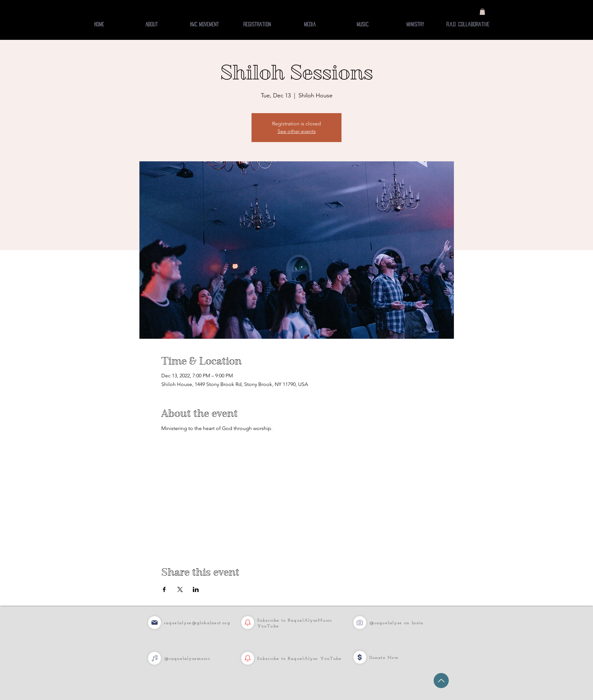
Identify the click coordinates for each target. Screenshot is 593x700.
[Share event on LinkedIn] (196, 589)
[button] (482, 12)
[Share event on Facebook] (164, 589)
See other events (297, 131)
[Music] (155, 623)
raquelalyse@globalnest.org (197, 623)
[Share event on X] (180, 589)
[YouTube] (248, 623)
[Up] (441, 681)
